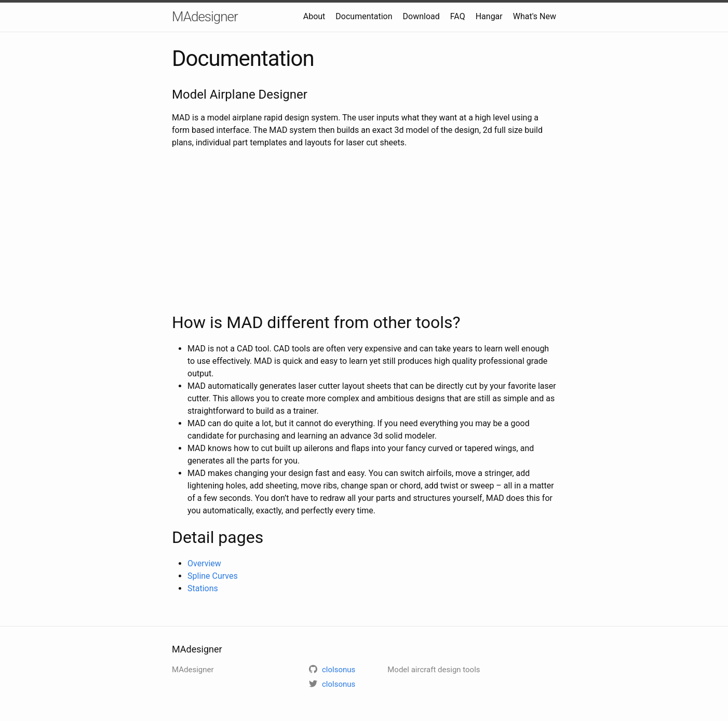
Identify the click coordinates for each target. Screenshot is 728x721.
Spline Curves (213, 576)
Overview (204, 563)
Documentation (364, 16)
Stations (203, 588)
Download (421, 16)
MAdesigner (205, 17)
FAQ (458, 16)
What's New (535, 16)
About (314, 16)
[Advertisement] (364, 229)
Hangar (489, 16)
